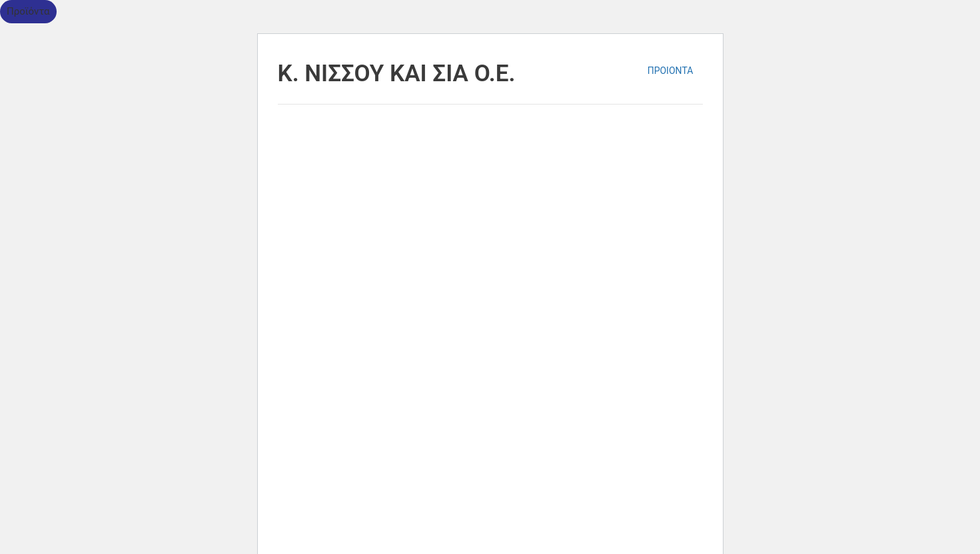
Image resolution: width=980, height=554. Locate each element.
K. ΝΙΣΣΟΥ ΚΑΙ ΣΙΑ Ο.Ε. (397, 74)
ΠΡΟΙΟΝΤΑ (671, 71)
